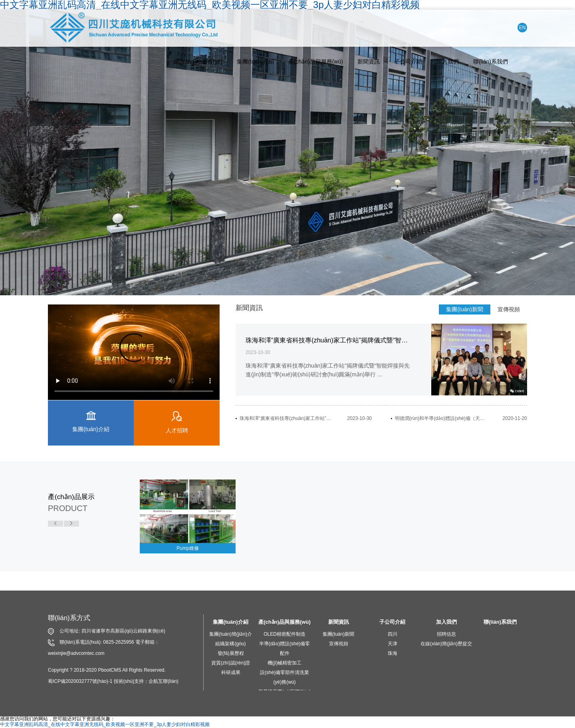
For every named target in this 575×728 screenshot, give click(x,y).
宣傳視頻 (509, 309)
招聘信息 (446, 634)
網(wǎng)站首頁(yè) (198, 62)
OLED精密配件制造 (285, 634)
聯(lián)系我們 (491, 62)
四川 (393, 634)
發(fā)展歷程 (231, 653)
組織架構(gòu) (230, 644)
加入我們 (448, 62)
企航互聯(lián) (164, 681)
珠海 (393, 653)
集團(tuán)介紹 (255, 62)
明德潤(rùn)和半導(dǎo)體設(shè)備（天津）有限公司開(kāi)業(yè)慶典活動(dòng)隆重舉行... (441, 418)
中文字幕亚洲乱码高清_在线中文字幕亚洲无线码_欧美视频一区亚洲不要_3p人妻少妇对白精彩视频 (105, 724)
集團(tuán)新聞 (465, 309)
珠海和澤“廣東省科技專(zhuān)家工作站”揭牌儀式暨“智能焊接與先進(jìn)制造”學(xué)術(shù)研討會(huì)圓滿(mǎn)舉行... (286, 418)
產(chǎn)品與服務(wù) (316, 62)
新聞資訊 (369, 62)
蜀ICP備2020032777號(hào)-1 (80, 681)
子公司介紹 (408, 62)
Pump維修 (187, 548)
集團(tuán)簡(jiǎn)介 (230, 634)
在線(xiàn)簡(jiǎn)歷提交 (446, 644)
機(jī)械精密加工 (285, 663)
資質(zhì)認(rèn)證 (231, 663)
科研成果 (231, 672)
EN (522, 28)
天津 (393, 644)
